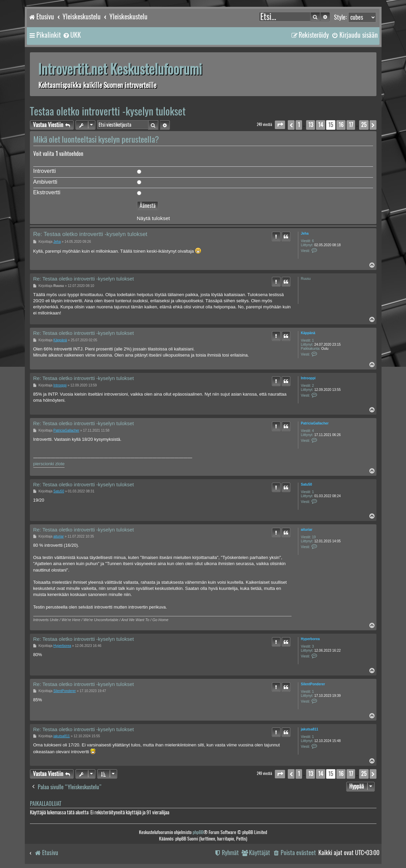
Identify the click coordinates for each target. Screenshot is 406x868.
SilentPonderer (313, 684)
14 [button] (321, 125)
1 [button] (299, 125)
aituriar (307, 530)
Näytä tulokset (154, 218)
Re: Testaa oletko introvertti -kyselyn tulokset (90, 234)
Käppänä (308, 333)
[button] (280, 125)
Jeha (305, 233)
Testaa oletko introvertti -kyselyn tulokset (108, 111)
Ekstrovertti (47, 192)
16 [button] (341, 125)
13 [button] (311, 125)
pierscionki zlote (49, 464)
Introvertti (45, 171)
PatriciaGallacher (315, 423)
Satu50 (307, 484)
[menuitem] (72, 35)
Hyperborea (311, 639)
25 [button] (364, 125)
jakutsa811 (310, 729)
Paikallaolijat (46, 804)
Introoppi (308, 378)
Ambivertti (45, 182)
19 (314, 537)
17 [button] (351, 125)
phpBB (198, 832)
